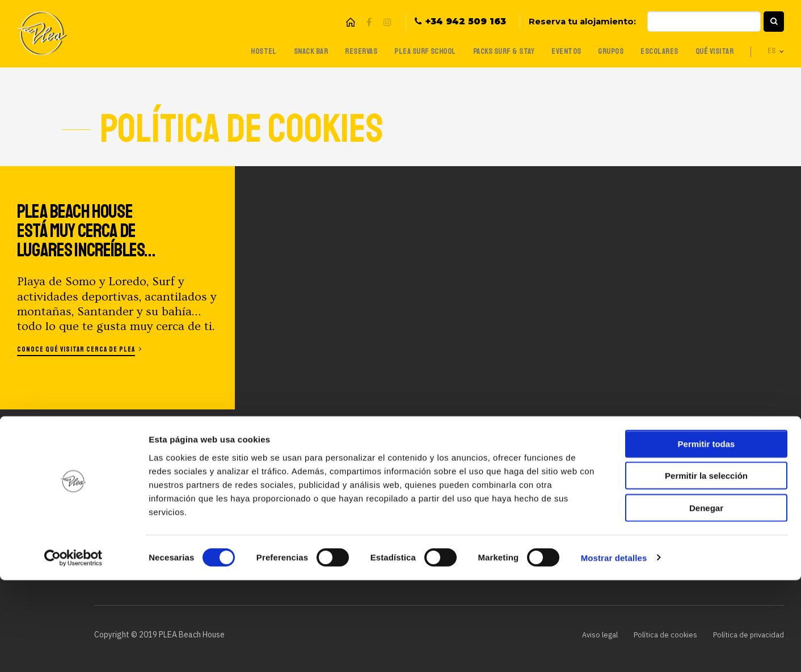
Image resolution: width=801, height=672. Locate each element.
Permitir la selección (706, 568)
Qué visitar (711, 51)
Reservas (342, 51)
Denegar (706, 600)
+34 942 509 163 (466, 22)
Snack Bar (289, 51)
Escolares (653, 51)
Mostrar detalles (614, 650)
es (771, 52)
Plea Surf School (409, 51)
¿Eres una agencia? (429, 501)
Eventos (557, 51)
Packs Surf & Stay (492, 51)
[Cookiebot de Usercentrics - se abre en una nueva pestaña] (73, 650)
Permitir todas (707, 536)
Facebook (369, 23)
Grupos (602, 51)
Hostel (240, 51)
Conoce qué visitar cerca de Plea (80, 349)
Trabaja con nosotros (436, 447)
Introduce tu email (580, 495)
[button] (774, 22)
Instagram (387, 23)
